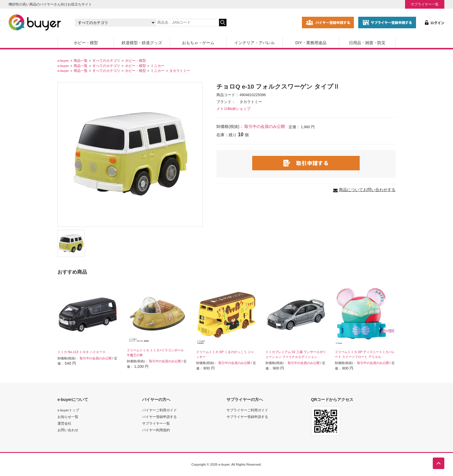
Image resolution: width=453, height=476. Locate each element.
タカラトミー (180, 71)
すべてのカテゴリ (106, 60)
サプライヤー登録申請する (247, 417)
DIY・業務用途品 (311, 43)
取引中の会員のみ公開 (265, 126)
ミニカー (157, 66)
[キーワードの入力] (187, 23)
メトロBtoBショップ (233, 109)
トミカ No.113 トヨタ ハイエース (81, 352)
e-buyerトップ (68, 410)
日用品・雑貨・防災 (367, 43)
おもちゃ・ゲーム (198, 43)
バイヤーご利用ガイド (159, 410)
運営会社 (64, 423)
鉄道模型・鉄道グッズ (142, 43)
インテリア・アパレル (255, 43)
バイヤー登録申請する (159, 417)
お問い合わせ (68, 430)
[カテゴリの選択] (115, 23)
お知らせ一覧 (68, 417)
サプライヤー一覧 (425, 4)
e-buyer (63, 60)
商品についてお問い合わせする (367, 190)
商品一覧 (81, 60)
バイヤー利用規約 (156, 430)
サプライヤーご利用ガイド (247, 410)
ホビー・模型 (86, 43)
